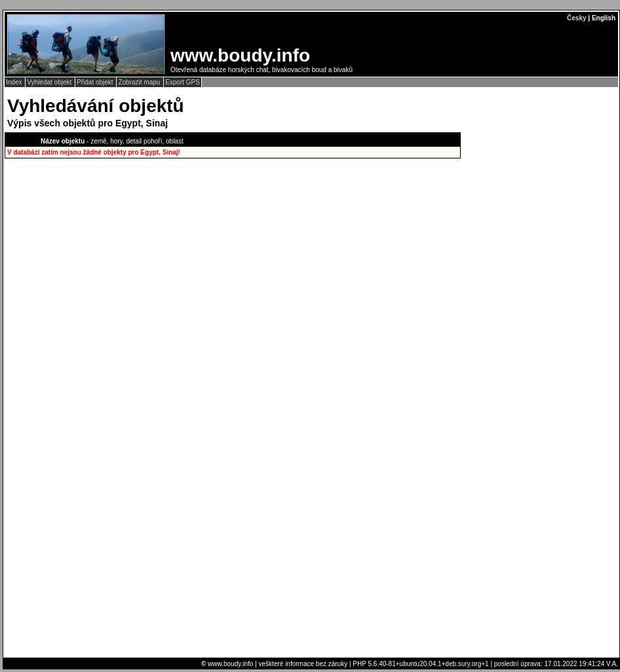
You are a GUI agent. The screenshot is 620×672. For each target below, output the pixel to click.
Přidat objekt (96, 82)
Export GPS (183, 82)
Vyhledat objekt (50, 82)
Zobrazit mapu (140, 82)
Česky (576, 18)
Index (15, 82)
